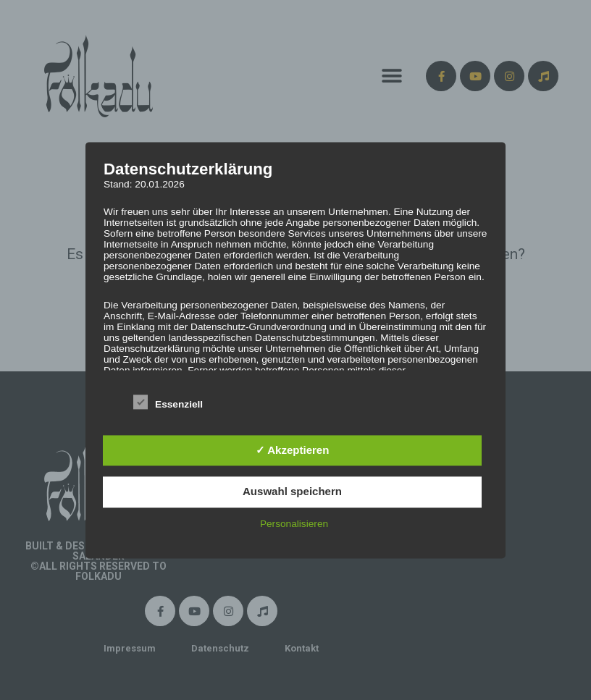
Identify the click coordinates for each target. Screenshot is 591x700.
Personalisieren (294, 524)
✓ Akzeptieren (293, 450)
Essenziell (168, 401)
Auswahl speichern (292, 492)
